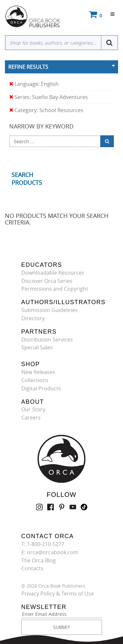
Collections (35, 380)
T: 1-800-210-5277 (43, 544)
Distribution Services (47, 340)
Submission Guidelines (50, 310)
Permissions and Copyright (55, 289)
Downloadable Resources (53, 273)
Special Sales (37, 347)
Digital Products (41, 388)
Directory (33, 318)
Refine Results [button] (28, 67)
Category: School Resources (46, 110)
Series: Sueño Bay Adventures (49, 97)
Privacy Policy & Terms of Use (58, 594)
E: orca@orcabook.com (50, 552)
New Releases (38, 372)
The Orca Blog (39, 560)
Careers (31, 418)
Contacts (32, 568)
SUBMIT (62, 627)
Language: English (34, 84)
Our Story (33, 409)
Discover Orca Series (47, 281)
